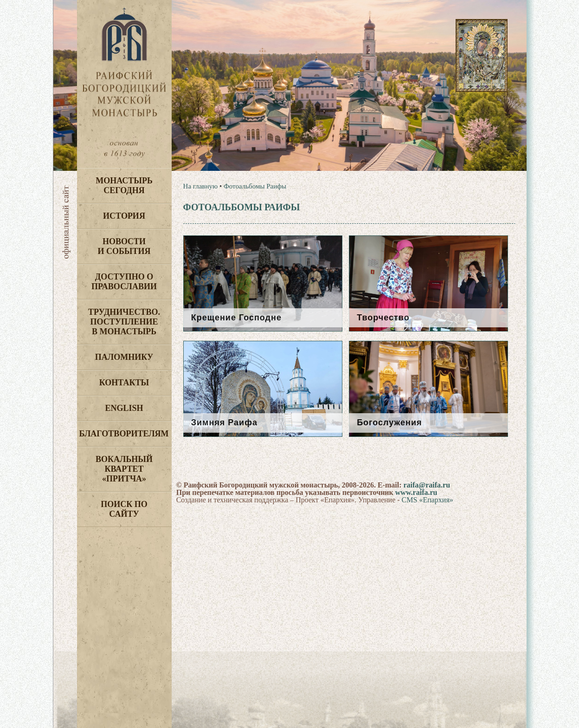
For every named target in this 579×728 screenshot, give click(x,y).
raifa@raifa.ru (427, 485)
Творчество (383, 318)
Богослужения (389, 422)
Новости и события (124, 246)
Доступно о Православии (124, 282)
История (124, 216)
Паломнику (124, 357)
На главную (201, 186)
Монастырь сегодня (124, 185)
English (124, 408)
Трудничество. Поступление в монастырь (124, 322)
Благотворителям (124, 434)
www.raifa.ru (416, 492)
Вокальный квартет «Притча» (124, 469)
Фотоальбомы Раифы (255, 186)
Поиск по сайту (124, 509)
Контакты (124, 383)
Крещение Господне (236, 318)
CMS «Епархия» (428, 500)
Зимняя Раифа (224, 422)
